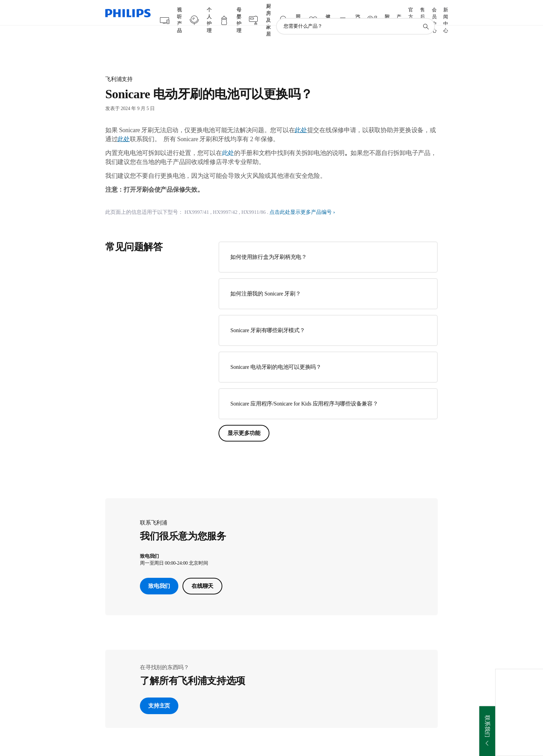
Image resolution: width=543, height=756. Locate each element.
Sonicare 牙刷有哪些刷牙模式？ (268, 317)
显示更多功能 (244, 420)
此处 (228, 139)
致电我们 (159, 572)
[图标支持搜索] (426, 13)
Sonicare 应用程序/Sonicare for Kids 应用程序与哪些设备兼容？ (304, 390)
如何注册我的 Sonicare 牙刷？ (265, 280)
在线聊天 (202, 572)
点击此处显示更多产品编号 (301, 199)
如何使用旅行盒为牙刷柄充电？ (269, 243)
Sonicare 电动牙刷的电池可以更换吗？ (276, 353)
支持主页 (159, 692)
